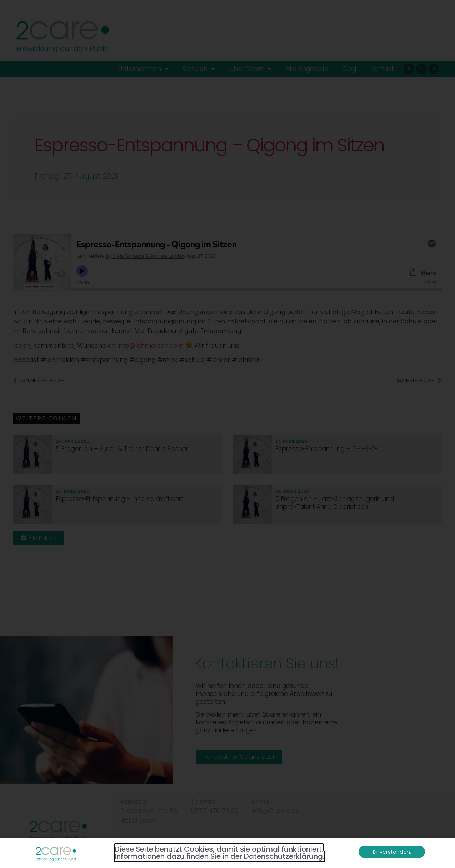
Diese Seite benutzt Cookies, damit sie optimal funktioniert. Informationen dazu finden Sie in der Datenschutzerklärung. (219, 853)
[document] (227, 434)
